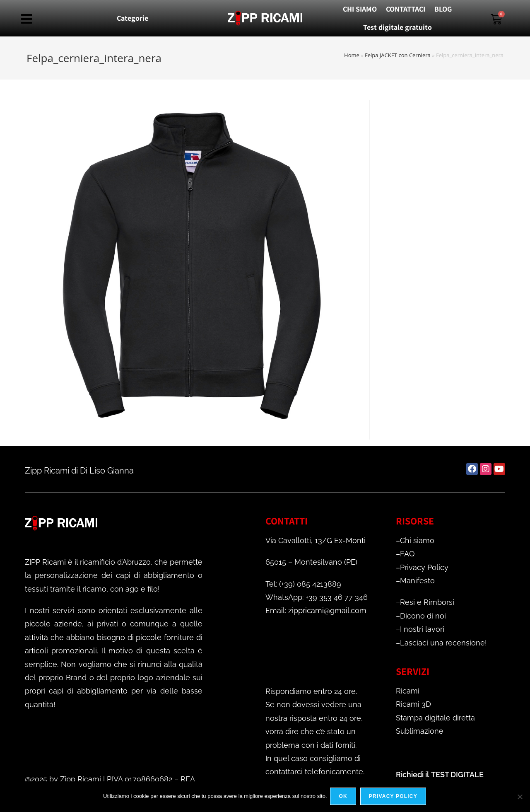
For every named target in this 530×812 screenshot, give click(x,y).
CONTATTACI (406, 9)
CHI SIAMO (360, 9)
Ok (344, 797)
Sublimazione (420, 731)
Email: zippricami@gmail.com (316, 610)
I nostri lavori (422, 629)
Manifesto (417, 581)
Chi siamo (417, 540)
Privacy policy (394, 797)
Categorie (132, 18)
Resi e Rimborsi (427, 602)
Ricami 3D (413, 704)
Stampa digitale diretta (435, 718)
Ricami (408, 691)
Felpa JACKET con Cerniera (398, 55)
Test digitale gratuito (397, 27)
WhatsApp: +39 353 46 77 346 (317, 597)
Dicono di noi (423, 616)
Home (352, 55)
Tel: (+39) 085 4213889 (303, 584)
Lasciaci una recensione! (443, 643)
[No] (520, 797)
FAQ (407, 554)
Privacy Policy (424, 567)
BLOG (443, 9)
